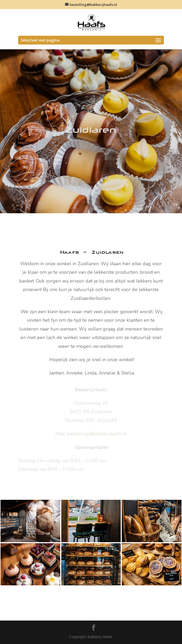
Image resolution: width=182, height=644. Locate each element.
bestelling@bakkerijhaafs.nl (97, 434)
